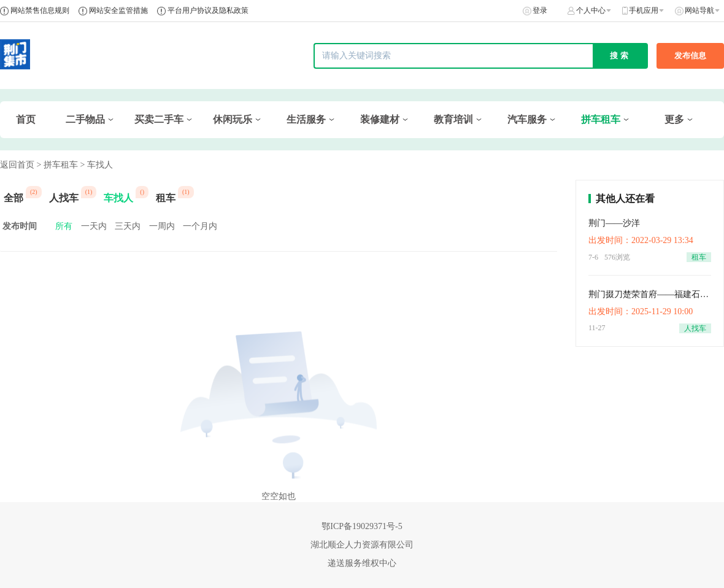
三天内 (128, 226)
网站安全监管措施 (118, 10)
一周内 (162, 226)
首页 (26, 119)
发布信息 (690, 56)
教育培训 (453, 119)
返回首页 (17, 165)
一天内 (94, 226)
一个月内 (200, 226)
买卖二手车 (159, 119)
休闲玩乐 (233, 119)
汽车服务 (527, 119)
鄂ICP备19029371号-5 (362, 526)
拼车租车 (601, 119)
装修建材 (380, 119)
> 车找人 (96, 165)
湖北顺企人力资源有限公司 (362, 545)
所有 (64, 226)
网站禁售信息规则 (40, 10)
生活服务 (306, 119)
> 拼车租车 (57, 165)
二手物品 (85, 119)
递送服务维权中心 (362, 563)
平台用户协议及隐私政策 (208, 10)
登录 (540, 10)
